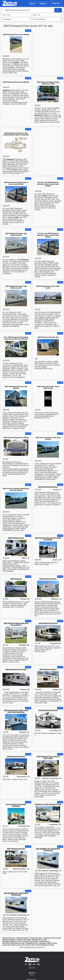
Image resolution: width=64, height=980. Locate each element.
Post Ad (56, 3)
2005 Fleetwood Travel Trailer (16, 669)
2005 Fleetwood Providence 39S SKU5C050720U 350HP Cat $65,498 (16, 134)
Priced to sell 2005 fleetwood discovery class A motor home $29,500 (48, 184)
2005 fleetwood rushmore (16, 756)
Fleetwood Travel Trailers (30, 941)
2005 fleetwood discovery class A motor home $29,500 (16, 183)
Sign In (33, 3)
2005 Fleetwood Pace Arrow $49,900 (16, 35)
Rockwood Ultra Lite (32, 943)
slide (17, 217)
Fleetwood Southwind (9, 940)
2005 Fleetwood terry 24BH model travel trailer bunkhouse (16, 711)
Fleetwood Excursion (36, 938)
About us (32, 973)
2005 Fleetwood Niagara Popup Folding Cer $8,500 (48, 83)
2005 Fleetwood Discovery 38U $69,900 (16, 387)
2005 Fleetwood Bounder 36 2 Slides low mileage (48, 539)
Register (43, 3)
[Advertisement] (48, 43)
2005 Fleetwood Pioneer (48, 579)
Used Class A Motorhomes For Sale (13, 943)
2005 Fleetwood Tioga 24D (48, 710)
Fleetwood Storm (44, 941)
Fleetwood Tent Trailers (24, 940)
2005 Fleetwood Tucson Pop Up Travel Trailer (48, 757)
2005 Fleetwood (16, 579)
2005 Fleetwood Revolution (48, 487)
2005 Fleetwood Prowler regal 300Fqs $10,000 (16, 234)
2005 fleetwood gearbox (48, 669)
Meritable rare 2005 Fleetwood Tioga (48, 804)
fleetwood (38, 115)
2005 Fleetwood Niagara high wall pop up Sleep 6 (16, 624)
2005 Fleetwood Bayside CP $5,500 (16, 438)
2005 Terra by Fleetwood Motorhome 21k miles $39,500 (16, 489)
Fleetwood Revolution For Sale (12, 941)
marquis (16, 62)
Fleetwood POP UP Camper (52, 938)
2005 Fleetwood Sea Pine (16, 849)
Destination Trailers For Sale (48, 943)
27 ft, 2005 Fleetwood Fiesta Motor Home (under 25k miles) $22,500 (16, 338)
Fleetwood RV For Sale (39, 940)
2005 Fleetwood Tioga (16, 538)
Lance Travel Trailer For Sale (11, 945)
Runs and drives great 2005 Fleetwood (16, 805)
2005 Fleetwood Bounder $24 (48, 337)
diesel (45, 196)
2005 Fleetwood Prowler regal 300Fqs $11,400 (16, 287)
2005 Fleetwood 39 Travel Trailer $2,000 (48, 287)
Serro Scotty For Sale (28, 945)
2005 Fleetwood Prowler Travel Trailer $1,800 (48, 387)
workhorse (6, 90)
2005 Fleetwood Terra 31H (48, 623)
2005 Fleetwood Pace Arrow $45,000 (16, 82)
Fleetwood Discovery (9, 938)
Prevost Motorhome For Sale (45, 945)
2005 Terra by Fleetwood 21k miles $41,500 (48, 438)
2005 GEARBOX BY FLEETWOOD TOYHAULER (48, 850)
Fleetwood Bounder (22, 938)
